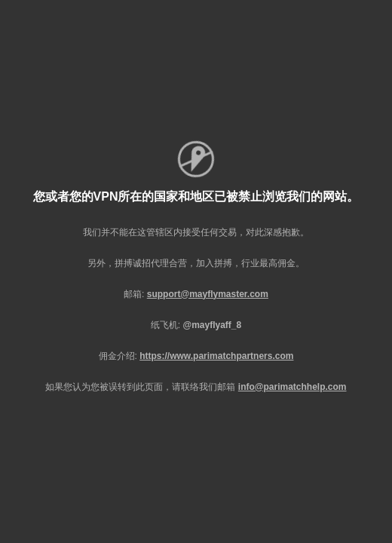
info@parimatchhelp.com (292, 387)
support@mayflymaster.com (208, 294)
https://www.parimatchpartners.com (216, 356)
